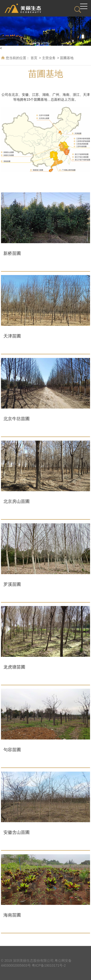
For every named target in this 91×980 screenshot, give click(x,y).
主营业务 (49, 58)
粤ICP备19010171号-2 (49, 965)
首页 (34, 58)
